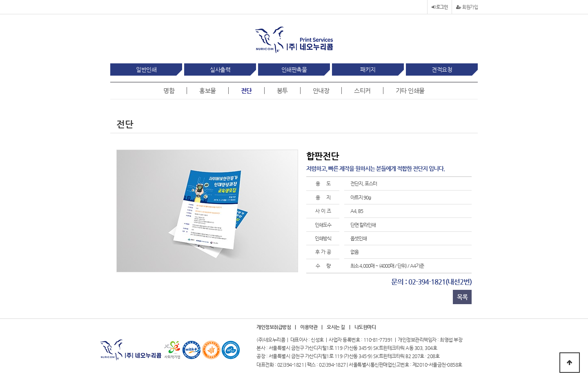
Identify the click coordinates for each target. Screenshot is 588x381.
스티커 (362, 91)
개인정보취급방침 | (276, 327)
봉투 (282, 91)
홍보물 (208, 91)
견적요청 (442, 69)
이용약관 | (311, 327)
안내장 (321, 91)
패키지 (368, 69)
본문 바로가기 (0, 0)
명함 (169, 91)
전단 (246, 91)
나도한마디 (365, 327)
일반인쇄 (146, 69)
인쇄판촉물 (294, 69)
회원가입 (467, 7)
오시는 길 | (338, 327)
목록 (462, 297)
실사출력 (220, 69)
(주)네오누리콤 (271, 340)
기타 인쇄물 (410, 91)
